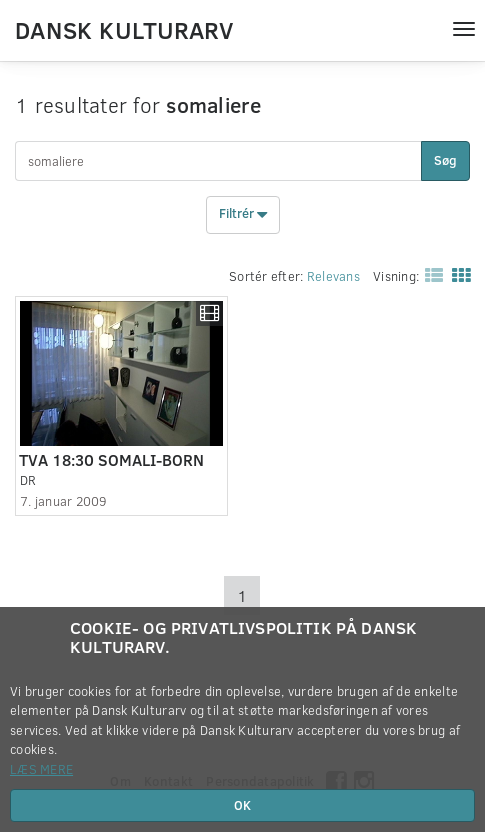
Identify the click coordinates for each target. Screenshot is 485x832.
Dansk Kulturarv (124, 29)
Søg (445, 160)
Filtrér (243, 215)
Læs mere (41, 769)
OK (242, 805)
